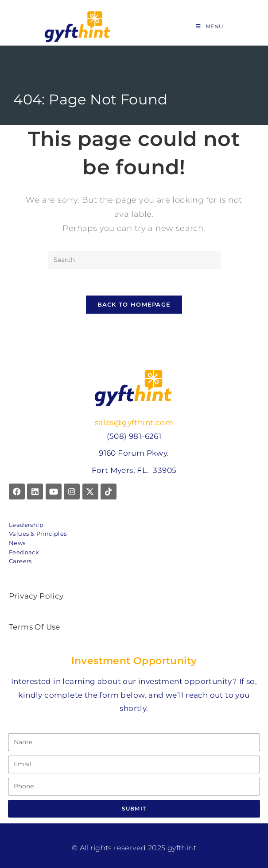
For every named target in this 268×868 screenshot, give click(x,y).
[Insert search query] (134, 260)
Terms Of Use (35, 627)
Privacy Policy (36, 596)
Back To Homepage (134, 305)
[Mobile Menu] (210, 26)
